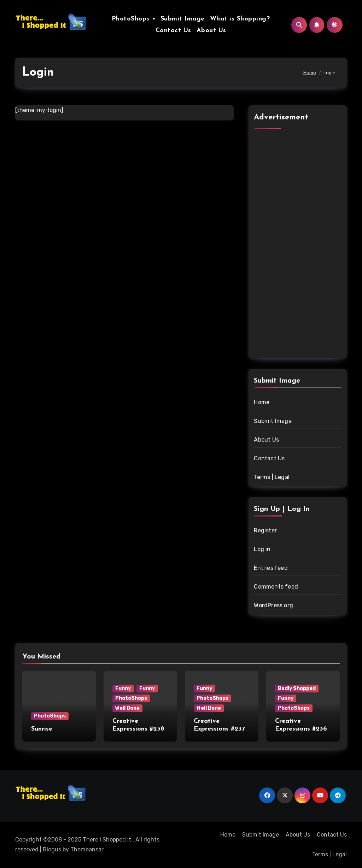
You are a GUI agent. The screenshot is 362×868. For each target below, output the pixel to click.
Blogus (52, 849)
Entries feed (271, 568)
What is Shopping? (240, 19)
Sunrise (42, 729)
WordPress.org (273, 605)
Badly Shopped (297, 688)
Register (265, 530)
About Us (211, 31)
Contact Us (173, 31)
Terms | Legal (272, 477)
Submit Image (183, 19)
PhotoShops (132, 19)
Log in (262, 549)
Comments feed (276, 587)
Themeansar (87, 849)
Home (262, 402)
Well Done (127, 708)
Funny (123, 688)
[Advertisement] (299, 247)
